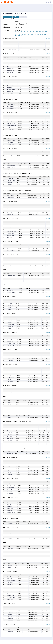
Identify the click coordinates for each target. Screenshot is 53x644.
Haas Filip (9, 372)
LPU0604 (18, 359)
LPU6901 (19, 503)
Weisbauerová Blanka (12, 264)
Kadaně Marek (10, 326)
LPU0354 (20, 124)
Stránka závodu (23, 17)
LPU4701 (17, 567)
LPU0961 (19, 590)
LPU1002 (18, 306)
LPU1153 (19, 580)
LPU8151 (18, 196)
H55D (45, 34)
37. (4, 444)
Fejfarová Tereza (11, 118)
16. (4, 48)
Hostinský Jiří (10, 554)
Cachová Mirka (10, 93)
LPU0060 (19, 165)
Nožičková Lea (10, 65)
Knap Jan (9, 535)
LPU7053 (20, 262)
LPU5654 (19, 279)
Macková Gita (10, 590)
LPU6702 (19, 507)
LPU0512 (19, 338)
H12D (42, 33)
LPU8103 (19, 489)
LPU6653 (20, 266)
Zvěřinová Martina (11, 186)
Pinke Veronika (10, 131)
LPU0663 (20, 84)
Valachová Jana (10, 230)
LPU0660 (20, 91)
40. (4, 620)
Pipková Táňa (10, 249)
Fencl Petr (9, 503)
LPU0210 (18, 404)
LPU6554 (20, 260)
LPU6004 (18, 556)
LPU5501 (18, 554)
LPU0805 (18, 307)
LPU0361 (20, 131)
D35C (46, 32)
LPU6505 (19, 505)
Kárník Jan (10, 484)
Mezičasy (48, 39)
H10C (36, 33)
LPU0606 (18, 361)
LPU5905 (19, 533)
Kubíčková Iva (10, 154)
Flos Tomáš (10, 357)
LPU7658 (19, 209)
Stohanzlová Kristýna (11, 125)
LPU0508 (19, 344)
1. (4, 154)
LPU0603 (19, 345)
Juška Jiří (9, 380)
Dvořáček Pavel (11, 632)
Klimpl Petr (10, 550)
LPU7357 (21, 234)
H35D (32, 34)
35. (4, 381)
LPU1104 (19, 588)
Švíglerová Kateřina (11, 63)
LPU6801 (19, 510)
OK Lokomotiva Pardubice (35, 44)
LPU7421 (18, 471)
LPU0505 (19, 340)
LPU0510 (19, 342)
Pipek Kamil (10, 469)
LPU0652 (20, 107)
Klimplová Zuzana (11, 196)
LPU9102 (17, 444)
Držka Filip (9, 328)
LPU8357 (18, 186)
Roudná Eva (10, 260)
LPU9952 (19, 167)
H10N (33, 33)
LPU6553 (19, 251)
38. (4, 616)
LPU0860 (21, 48)
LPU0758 (20, 69)
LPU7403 (19, 488)
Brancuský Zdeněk (11, 512)
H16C (16, 34)
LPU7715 (18, 463)
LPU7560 (18, 616)
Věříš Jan (9, 630)
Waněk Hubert (10, 370)
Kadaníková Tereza (11, 86)
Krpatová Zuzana (11, 228)
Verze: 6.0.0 (3, 642)
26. (4, 436)
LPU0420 (19, 381)
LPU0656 (20, 95)
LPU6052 (18, 182)
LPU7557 (18, 615)
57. (4, 596)
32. (4, 234)
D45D (23, 33)
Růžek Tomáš (10, 618)
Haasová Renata (11, 207)
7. (4, 122)
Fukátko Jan (10, 467)
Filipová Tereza (10, 169)
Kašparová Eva (10, 224)
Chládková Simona (11, 180)
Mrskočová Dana (11, 213)
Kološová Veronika (11, 129)
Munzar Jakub (10, 361)
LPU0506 (18, 355)
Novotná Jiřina (10, 279)
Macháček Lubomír (11, 486)
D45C (19, 33)
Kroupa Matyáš (10, 319)
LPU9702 (17, 442)
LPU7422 (18, 611)
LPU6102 (19, 508)
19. (4, 69)
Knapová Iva (10, 182)
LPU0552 (20, 86)
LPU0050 (19, 169)
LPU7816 (18, 465)
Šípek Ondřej (10, 340)
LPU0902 (19, 319)
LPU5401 (18, 550)
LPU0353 (20, 127)
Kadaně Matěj (10, 304)
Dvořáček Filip (10, 381)
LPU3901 (17, 565)
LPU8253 (21, 226)
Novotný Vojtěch (10, 442)
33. (4, 235)
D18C (37, 32)
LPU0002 (17, 427)
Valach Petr (10, 505)
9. (4, 65)
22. (4, 71)
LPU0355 (19, 141)
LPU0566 (20, 108)
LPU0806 (18, 302)
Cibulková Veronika (11, 141)
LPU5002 (19, 537)
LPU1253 (19, 582)
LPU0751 (20, 59)
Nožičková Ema (10, 44)
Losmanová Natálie (11, 105)
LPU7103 (18, 630)
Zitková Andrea (10, 59)
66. (4, 599)
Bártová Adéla (10, 127)
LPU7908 (19, 493)
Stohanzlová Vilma (11, 597)
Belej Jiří (9, 471)
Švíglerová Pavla (11, 209)
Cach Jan (10, 307)
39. (4, 618)
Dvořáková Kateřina (11, 95)
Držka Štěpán (10, 435)
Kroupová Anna (10, 592)
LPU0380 (20, 122)
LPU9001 (17, 433)
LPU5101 (18, 535)
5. (4, 59)
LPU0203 (18, 402)
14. (4, 156)
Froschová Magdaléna (12, 50)
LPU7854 (21, 224)
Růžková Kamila (11, 616)
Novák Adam (10, 376)
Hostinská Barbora (11, 577)
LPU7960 (19, 207)
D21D (43, 32)
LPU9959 (18, 184)
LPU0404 (17, 393)
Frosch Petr (10, 609)
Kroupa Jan (10, 489)
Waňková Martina (11, 184)
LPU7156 (19, 249)
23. (4, 127)
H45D (38, 34)
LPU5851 (19, 275)
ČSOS (51, 642)
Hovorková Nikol (11, 596)
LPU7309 (18, 474)
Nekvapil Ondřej (11, 488)
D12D (25, 32)
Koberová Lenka (11, 247)
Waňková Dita (10, 215)
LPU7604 (17, 435)
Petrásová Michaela (11, 89)
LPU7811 (19, 484)
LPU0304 (19, 380)
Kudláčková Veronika (11, 48)
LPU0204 (18, 408)
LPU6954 (19, 247)
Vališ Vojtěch (10, 338)
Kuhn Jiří (9, 472)
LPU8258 (21, 237)
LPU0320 (19, 376)
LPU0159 (19, 156)
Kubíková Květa (10, 290)
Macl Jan (9, 444)
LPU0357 (20, 120)
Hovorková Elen (10, 46)
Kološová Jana (10, 266)
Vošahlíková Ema (11, 84)
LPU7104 (19, 514)
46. (4, 594)
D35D (16, 33)
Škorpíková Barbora (11, 165)
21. (4, 93)
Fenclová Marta (10, 179)
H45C (35, 34)
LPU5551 (19, 277)
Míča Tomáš (10, 436)
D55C (26, 33)
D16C (34, 32)
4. (4, 82)
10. (4, 107)
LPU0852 (18, 323)
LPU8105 (18, 467)
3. (4, 118)
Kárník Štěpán (10, 306)
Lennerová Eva (10, 281)
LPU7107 (18, 524)
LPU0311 (17, 391)
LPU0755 (20, 72)
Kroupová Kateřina (11, 235)
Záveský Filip (10, 429)
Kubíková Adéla (10, 599)
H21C (22, 34)
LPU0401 (19, 372)
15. (4, 46)
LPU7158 (19, 215)
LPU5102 (18, 552)
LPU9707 (17, 436)
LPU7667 (18, 179)
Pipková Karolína (11, 61)
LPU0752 (20, 63)
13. (4, 67)
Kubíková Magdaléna (12, 108)
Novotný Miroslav (11, 533)
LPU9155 (18, 198)
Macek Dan (10, 588)
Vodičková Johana (11, 124)
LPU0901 (18, 328)
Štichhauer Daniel (11, 378)
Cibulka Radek (10, 524)
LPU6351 (20, 264)
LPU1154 (19, 592)
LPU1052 (20, 50)
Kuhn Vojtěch (10, 393)
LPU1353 (19, 596)
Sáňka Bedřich (10, 552)
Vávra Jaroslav (10, 438)
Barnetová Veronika (11, 167)
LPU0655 (20, 82)
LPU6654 (21, 230)
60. (4, 597)
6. (4, 44)
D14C (28, 32)
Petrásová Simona (11, 211)
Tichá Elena (9, 237)
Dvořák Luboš (10, 510)
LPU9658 (18, 180)
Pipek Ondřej (10, 402)
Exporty (9, 17)
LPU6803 (19, 512)
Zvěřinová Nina (10, 582)
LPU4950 (20, 292)
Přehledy (15, 17)
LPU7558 (21, 228)
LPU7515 (19, 486)
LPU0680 (20, 89)
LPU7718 (18, 472)
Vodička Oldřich (11, 463)
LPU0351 (20, 129)
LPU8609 (16, 453)
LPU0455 (19, 143)
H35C (28, 34)
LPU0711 (18, 321)
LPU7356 (19, 213)
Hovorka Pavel (10, 493)
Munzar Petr (10, 579)
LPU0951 (20, 71)
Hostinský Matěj (11, 359)
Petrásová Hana (10, 122)
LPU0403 (19, 374)
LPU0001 (18, 418)
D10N (16, 32)
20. (4, 91)
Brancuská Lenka (11, 156)
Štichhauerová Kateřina (12, 232)
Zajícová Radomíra (11, 144)
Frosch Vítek (10, 323)
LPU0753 (20, 65)
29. (4, 326)
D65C (29, 33)
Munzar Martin (10, 613)
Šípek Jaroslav (10, 611)
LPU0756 (20, 61)
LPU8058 (18, 620)
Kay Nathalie (10, 88)
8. (4, 63)
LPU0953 (21, 44)
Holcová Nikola (10, 91)
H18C (19, 34)
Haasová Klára (10, 82)
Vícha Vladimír (10, 548)
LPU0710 (18, 325)
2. (4, 196)
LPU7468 (21, 232)
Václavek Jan (10, 465)
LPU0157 (19, 154)
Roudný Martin (10, 427)
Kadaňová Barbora (11, 226)
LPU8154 (21, 235)
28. (4, 232)
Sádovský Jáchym (11, 344)
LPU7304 (17, 440)
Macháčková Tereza (11, 71)
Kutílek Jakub (10, 453)
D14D (31, 32)
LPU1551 (19, 597)
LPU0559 (20, 88)
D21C (40, 32)
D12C (22, 32)
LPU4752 (20, 290)
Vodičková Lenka (11, 234)
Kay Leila (9, 594)
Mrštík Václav (10, 537)
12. (4, 169)
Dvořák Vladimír (11, 556)
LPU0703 (18, 326)
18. (4, 50)
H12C (39, 33)
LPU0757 (20, 67)
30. (4, 590)
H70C (16, 35)
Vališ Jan (9, 404)
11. (4, 108)
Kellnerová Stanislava (12, 292)
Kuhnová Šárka (10, 584)
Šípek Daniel (10, 302)
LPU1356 (19, 584)
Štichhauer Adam (11, 345)
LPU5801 (18, 548)
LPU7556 (19, 211)
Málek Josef (10, 565)
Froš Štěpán (10, 474)
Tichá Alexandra (11, 67)
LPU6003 (19, 539)
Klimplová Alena (11, 277)
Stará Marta (10, 615)
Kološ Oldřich (10, 539)
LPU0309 (19, 370)
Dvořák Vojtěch (10, 355)
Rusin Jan (9, 431)
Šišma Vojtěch (10, 408)
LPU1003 (18, 309)
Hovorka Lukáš (10, 433)
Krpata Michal (10, 374)
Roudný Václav (11, 418)
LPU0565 (20, 105)
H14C (45, 33)
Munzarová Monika (11, 586)
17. (4, 88)
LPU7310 (18, 469)
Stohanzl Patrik (10, 342)
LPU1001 (17, 304)
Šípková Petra (10, 620)
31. (4, 438)
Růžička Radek (10, 406)
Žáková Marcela (10, 262)
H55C (42, 34)
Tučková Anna (10, 143)
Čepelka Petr (10, 567)
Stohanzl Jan (10, 491)
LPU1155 (19, 594)
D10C (19, 32)
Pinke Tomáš (10, 391)
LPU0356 (20, 125)
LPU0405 (19, 378)
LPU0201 (18, 406)
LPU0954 (21, 46)
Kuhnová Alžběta (11, 107)
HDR (19, 35)
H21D (25, 34)
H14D (48, 33)
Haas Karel (9, 440)
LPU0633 (18, 357)
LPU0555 (20, 93)
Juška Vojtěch (10, 309)
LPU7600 (19, 491)
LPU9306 (17, 429)
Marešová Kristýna (11, 198)
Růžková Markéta (11, 69)
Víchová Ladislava (11, 275)
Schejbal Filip (10, 321)
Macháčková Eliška (11, 580)
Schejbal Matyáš (11, 325)
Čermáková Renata (11, 251)
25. (4, 472)
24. (4, 72)
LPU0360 (20, 118)
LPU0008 (17, 431)
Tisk (4, 17)
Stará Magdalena (11, 72)
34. (4, 237)
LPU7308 (17, 438)
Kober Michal (10, 507)
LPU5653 (19, 281)
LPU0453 (19, 144)
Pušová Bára (10, 120)
